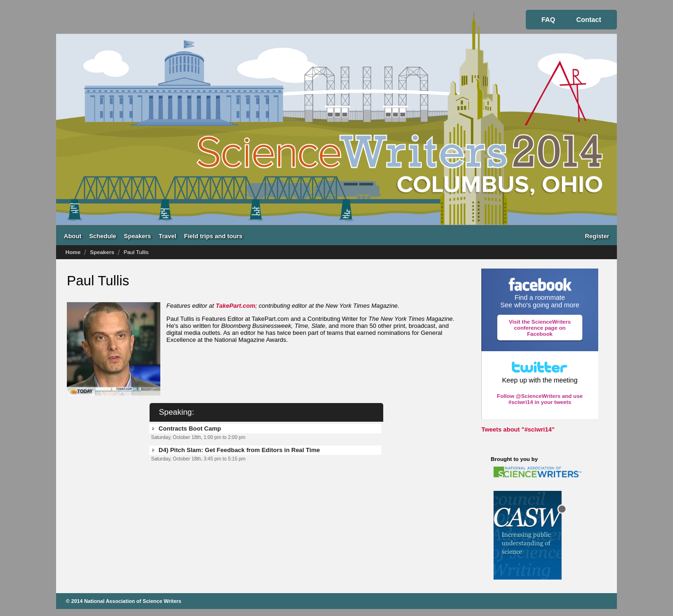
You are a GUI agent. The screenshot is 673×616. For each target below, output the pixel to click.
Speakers (137, 236)
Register (597, 236)
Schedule (103, 236)
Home (73, 252)
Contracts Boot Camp (190, 428)
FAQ (548, 20)
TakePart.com (236, 306)
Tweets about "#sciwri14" (518, 429)
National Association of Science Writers (133, 601)
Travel (168, 236)
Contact (589, 20)
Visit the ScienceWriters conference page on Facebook (540, 328)
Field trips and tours (213, 236)
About (73, 236)
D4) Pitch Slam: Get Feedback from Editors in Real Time (239, 450)
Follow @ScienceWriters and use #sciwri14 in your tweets (540, 399)
